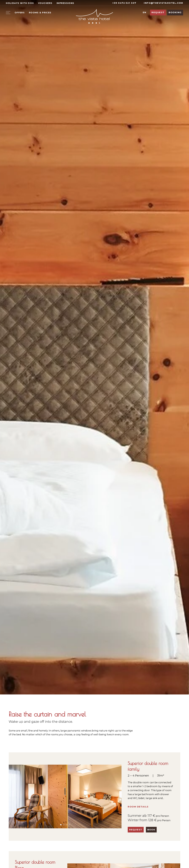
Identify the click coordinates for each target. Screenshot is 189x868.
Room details (138, 807)
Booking (175, 12)
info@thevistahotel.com (162, 3)
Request (158, 12)
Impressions (65, 3)
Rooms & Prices (40, 13)
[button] (61, 825)
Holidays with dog (20, 3)
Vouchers (45, 3)
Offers (20, 13)
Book (151, 830)
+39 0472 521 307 (123, 3)
